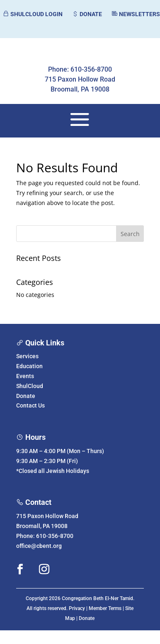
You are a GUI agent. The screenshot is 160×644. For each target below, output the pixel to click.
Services (27, 356)
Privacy (77, 608)
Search (130, 234)
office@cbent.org (39, 546)
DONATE (87, 14)
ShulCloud (30, 386)
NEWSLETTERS (136, 14)
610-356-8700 (55, 536)
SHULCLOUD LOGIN (33, 14)
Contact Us (30, 405)
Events (25, 376)
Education (29, 366)
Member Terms (105, 608)
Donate (26, 396)
